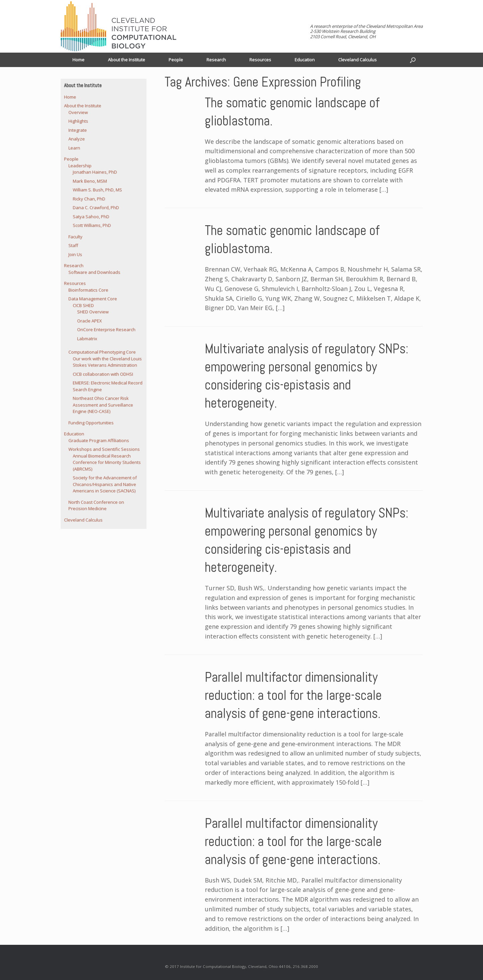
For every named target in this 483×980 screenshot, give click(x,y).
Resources (260, 60)
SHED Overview (93, 312)
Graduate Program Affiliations (99, 440)
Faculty (75, 237)
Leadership (80, 166)
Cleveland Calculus (357, 60)
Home (78, 60)
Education (305, 60)
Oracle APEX (89, 321)
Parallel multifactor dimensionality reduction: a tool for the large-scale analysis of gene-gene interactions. (293, 695)
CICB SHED (83, 305)
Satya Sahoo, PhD (91, 217)
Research (216, 60)
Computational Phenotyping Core (102, 352)
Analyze (77, 139)
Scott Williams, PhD (92, 225)
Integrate (78, 130)
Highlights (78, 121)
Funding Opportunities (91, 423)
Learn (74, 148)
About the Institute (127, 60)
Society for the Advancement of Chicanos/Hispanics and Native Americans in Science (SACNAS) (105, 484)
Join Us (75, 254)
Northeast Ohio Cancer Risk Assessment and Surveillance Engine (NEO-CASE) (103, 405)
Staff (73, 245)
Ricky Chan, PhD (89, 199)
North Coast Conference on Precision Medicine (96, 505)
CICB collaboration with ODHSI (103, 374)
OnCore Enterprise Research (106, 329)
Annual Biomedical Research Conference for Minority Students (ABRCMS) (107, 462)
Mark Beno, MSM (90, 181)
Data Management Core (93, 299)
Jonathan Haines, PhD (95, 172)
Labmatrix (87, 339)
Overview (78, 112)
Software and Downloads (94, 272)
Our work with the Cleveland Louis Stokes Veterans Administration (107, 362)
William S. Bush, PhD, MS (97, 190)
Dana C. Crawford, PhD (96, 207)
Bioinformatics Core (88, 290)
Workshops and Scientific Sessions (104, 449)
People (176, 60)
